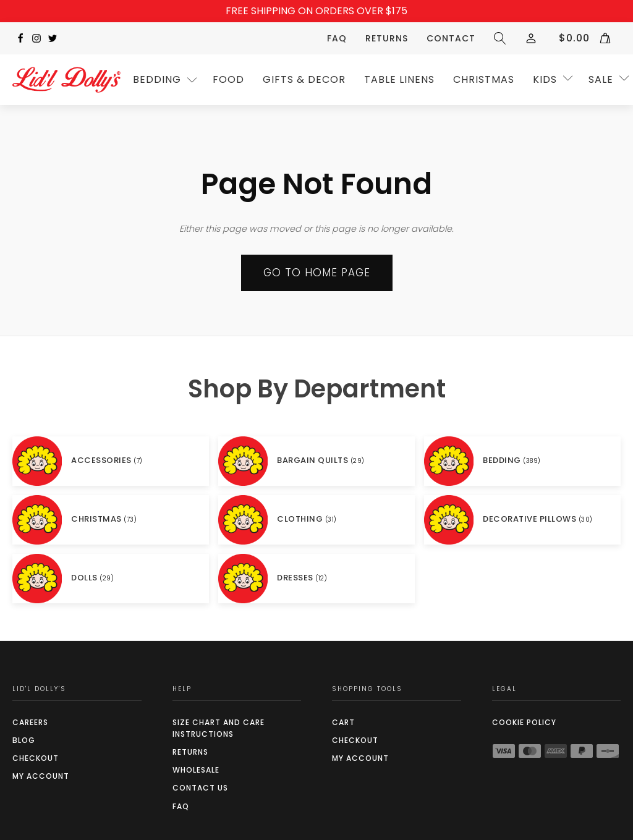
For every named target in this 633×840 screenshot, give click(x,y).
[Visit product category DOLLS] (111, 579)
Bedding (157, 79)
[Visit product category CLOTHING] (316, 520)
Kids (545, 79)
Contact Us (200, 788)
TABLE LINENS (399, 79)
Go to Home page (317, 273)
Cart (343, 722)
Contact (451, 38)
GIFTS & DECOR (304, 79)
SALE (601, 79)
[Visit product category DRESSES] (316, 579)
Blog (24, 740)
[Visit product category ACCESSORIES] (111, 461)
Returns (387, 38)
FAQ (337, 38)
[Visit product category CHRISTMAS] (111, 520)
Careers (30, 722)
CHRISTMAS (484, 79)
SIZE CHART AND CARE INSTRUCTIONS (219, 728)
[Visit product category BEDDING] (522, 461)
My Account (41, 776)
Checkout (36, 758)
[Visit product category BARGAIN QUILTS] (316, 461)
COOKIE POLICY (524, 722)
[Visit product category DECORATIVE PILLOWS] (522, 520)
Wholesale (196, 770)
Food (228, 79)
